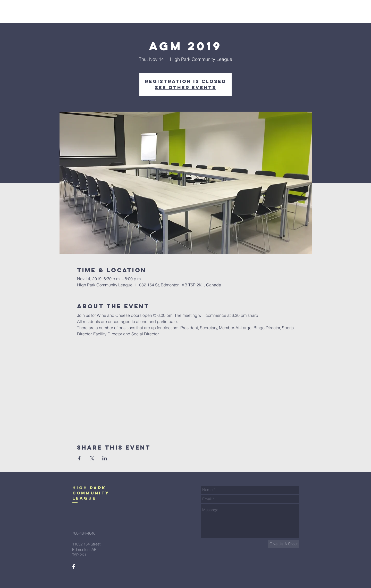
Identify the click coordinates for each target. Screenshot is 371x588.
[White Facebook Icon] (74, 567)
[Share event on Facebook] (79, 458)
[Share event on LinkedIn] (105, 458)
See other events (185, 88)
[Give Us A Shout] (284, 544)
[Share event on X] (92, 458)
